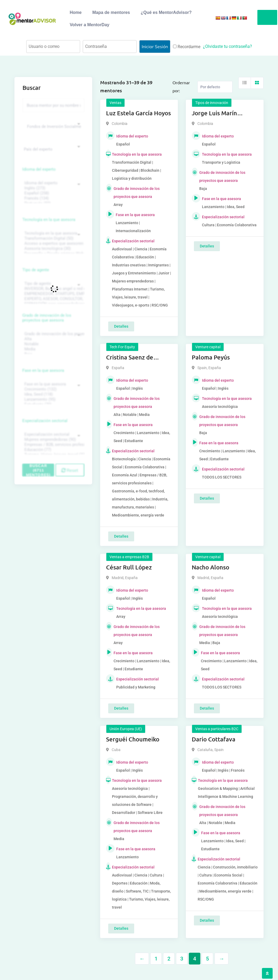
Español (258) (53, 193)
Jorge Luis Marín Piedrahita (214, 113)
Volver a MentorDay (89, 25)
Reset (70, 470)
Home (76, 12)
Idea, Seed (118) (53, 394)
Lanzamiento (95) (53, 399)
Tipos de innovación (212, 103)
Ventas (115, 103)
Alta (53, 339)
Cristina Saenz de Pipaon (130, 358)
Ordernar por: (181, 86)
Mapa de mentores (111, 12)
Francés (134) (53, 198)
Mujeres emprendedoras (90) (53, 440)
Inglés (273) (53, 188)
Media (53, 349)
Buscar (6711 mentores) (38, 470)
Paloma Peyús (211, 357)
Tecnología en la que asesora (49, 220)
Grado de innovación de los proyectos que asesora (47, 318)
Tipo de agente (36, 270)
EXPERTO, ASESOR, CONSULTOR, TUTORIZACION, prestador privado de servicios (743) (53, 299)
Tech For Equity (122, 347)
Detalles (121, 326)
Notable (53, 344)
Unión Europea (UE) (126, 729)
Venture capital (208, 347)
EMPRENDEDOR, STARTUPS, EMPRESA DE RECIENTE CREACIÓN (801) (53, 294)
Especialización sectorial (45, 421)
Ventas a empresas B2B (129, 557)
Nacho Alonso (211, 567)
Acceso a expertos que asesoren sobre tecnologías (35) (53, 244)
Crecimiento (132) (53, 389)
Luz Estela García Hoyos (138, 113)
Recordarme (187, 47)
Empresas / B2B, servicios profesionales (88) (53, 445)
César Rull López (129, 567)
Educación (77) (53, 450)
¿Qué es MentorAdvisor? (166, 12)
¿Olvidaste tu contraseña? (228, 46)
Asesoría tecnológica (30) (53, 249)
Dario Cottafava (214, 739)
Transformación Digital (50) (53, 238)
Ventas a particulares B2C (217, 729)
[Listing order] (215, 87)
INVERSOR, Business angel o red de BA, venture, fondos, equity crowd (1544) (53, 289)
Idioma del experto (39, 169)
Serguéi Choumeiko (133, 739)
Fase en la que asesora (43, 370)
